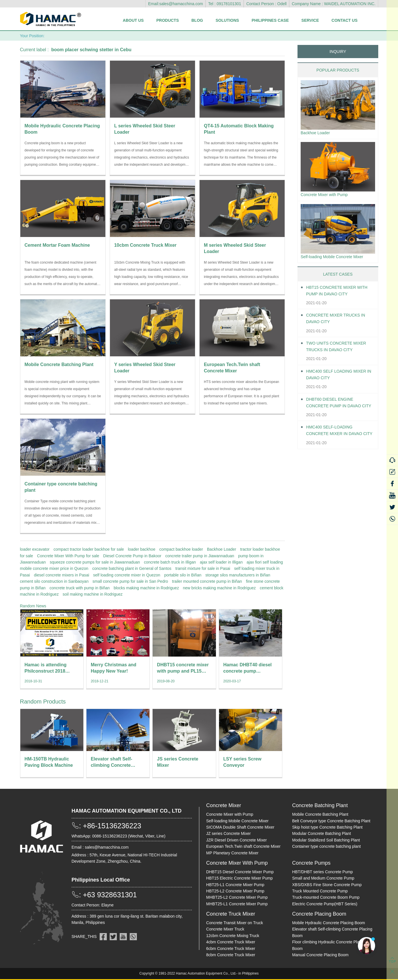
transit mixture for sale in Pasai (203, 568)
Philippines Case (270, 20)
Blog (197, 20)
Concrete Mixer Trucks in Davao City (340, 321)
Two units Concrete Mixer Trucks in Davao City (340, 349)
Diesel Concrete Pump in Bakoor (132, 556)
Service (310, 20)
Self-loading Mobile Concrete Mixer (336, 259)
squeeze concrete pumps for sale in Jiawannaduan (95, 562)
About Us (133, 20)
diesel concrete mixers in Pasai (61, 575)
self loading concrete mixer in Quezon (127, 575)
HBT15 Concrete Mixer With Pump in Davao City (336, 293)
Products (168, 20)
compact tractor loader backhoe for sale (89, 549)
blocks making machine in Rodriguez (146, 588)
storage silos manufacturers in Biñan (238, 575)
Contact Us (345, 20)
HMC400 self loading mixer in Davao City (340, 377)
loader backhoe (142, 549)
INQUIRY (338, 52)
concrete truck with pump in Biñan (80, 588)
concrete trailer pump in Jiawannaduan (200, 556)
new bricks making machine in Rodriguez (219, 588)
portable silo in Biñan (183, 575)
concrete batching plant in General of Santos (132, 568)
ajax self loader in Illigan (221, 562)
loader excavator (35, 549)
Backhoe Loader (222, 549)
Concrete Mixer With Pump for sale (68, 556)
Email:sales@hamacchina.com (176, 4)
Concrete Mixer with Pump (328, 196)
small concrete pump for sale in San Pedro (130, 581)
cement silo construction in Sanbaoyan (54, 581)
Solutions (227, 20)
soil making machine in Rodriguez (93, 594)
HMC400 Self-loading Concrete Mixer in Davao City (338, 434)
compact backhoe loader (181, 549)
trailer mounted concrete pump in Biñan (207, 581)
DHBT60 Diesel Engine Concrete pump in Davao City (337, 406)
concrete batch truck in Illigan (170, 562)
